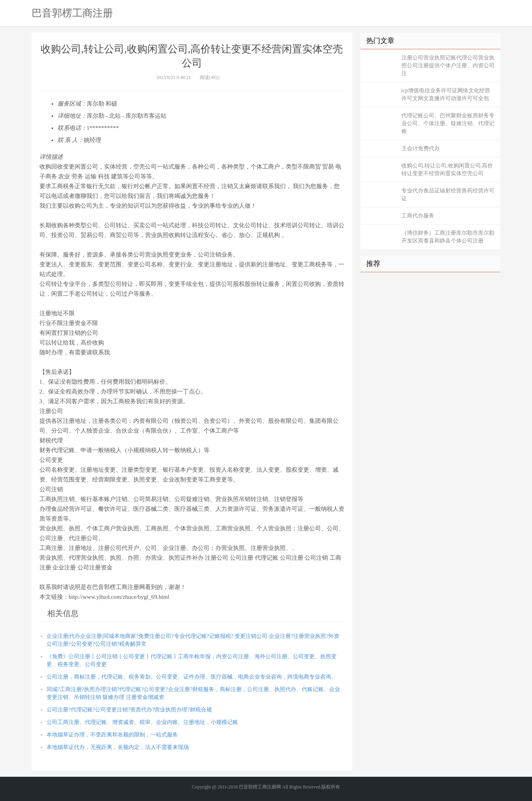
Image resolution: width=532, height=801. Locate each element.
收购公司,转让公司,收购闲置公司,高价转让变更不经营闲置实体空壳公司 (447, 170)
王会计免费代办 (421, 148)
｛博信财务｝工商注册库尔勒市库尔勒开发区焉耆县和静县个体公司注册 (448, 237)
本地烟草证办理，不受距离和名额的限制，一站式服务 (112, 735)
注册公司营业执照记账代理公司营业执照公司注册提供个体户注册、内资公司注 (448, 66)
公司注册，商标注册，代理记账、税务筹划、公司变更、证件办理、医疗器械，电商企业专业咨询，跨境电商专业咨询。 (192, 677)
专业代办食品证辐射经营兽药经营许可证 (448, 195)
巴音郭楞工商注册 (72, 13)
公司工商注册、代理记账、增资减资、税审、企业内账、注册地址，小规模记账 (142, 722)
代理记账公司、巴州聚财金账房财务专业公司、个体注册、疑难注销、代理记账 (448, 123)
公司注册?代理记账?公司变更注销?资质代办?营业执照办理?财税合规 (129, 710)
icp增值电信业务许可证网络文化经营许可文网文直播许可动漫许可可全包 (446, 94)
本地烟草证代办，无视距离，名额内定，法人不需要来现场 (118, 747)
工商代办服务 (418, 216)
